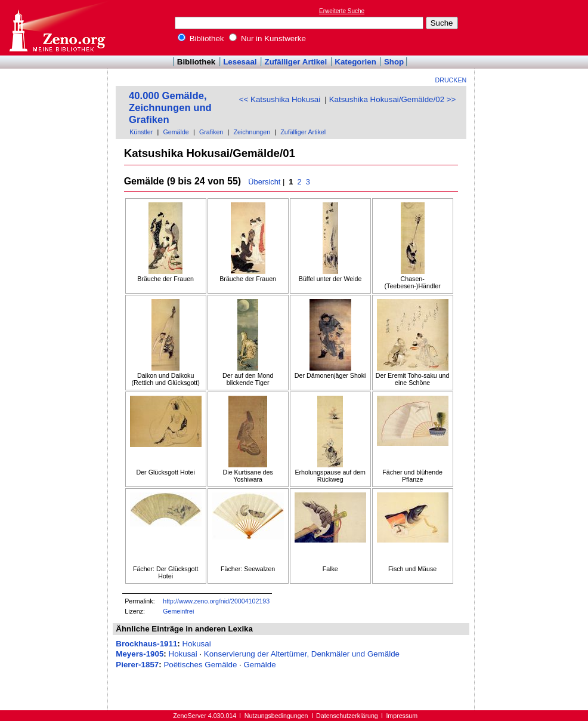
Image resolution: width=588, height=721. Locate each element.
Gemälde (176, 132)
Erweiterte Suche (342, 11)
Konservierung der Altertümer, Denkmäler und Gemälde (302, 654)
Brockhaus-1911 (146, 644)
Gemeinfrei (178, 611)
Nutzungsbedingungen (276, 716)
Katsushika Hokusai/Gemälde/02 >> (393, 99)
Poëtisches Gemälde (200, 665)
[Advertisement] (533, 27)
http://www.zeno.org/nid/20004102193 (216, 601)
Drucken (451, 80)
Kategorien (355, 62)
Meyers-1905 (140, 654)
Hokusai (196, 644)
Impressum (402, 716)
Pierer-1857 (137, 665)
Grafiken (211, 132)
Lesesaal (240, 62)
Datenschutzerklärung (347, 716)
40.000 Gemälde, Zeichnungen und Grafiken (170, 108)
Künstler (141, 132)
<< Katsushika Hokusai (280, 99)
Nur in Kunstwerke (267, 38)
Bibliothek (201, 38)
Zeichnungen (252, 132)
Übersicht (264, 182)
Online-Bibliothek (57, 28)
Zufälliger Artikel (296, 62)
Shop (394, 62)
